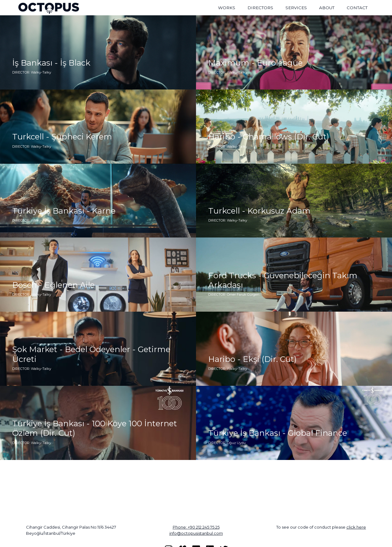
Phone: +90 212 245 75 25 (196, 527)
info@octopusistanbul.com (196, 533)
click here (356, 527)
